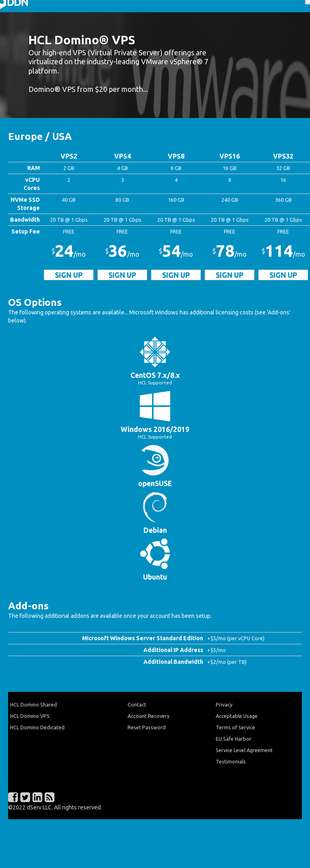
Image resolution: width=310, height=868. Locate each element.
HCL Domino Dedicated (37, 727)
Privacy (224, 704)
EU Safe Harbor (234, 739)
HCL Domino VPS (30, 716)
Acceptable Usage (237, 716)
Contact (137, 704)
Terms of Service (235, 727)
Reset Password (147, 727)
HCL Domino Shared (34, 704)
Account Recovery (148, 716)
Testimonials (231, 761)
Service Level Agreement (244, 750)
